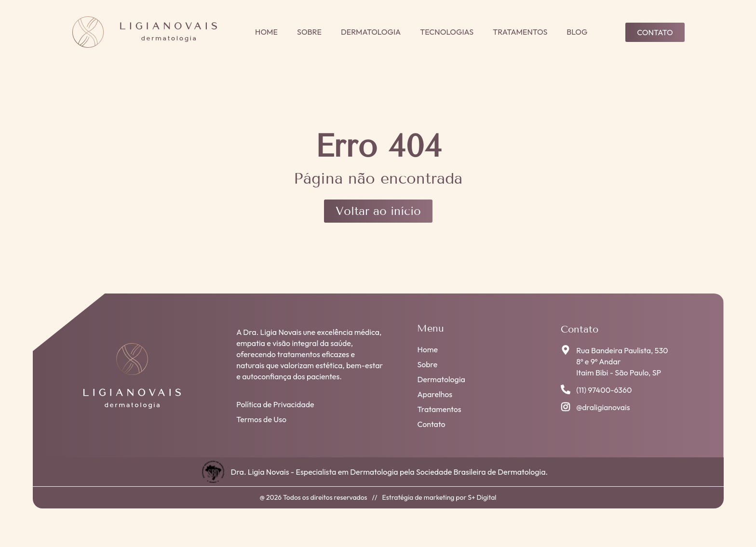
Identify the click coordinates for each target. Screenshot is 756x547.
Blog (577, 32)
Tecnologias (447, 32)
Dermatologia (371, 32)
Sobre (309, 32)
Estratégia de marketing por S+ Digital (439, 497)
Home (266, 32)
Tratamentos (520, 32)
